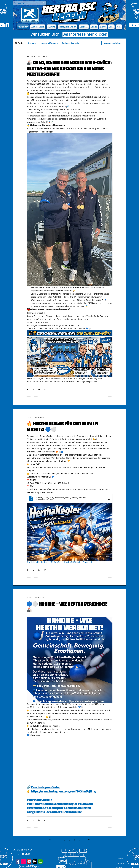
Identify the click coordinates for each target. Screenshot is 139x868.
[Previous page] (55, 840)
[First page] (50, 840)
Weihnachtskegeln (71, 43)
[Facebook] (18, 861)
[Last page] (89, 840)
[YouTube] (29, 861)
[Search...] (30, 4)
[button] (38, 27)
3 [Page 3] (69, 840)
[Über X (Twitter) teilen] (33, 390)
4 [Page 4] (74, 840)
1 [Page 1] (60, 840)
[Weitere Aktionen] (111, 56)
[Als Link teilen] (45, 390)
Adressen (32, 43)
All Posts (19, 43)
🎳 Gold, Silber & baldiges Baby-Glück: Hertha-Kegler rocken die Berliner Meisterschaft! (69, 68)
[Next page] (84, 840)
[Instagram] (23, 861)
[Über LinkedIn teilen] (39, 390)
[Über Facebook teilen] (28, 390)
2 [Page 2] (65, 840)
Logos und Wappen (49, 43)
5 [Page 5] (79, 840)
